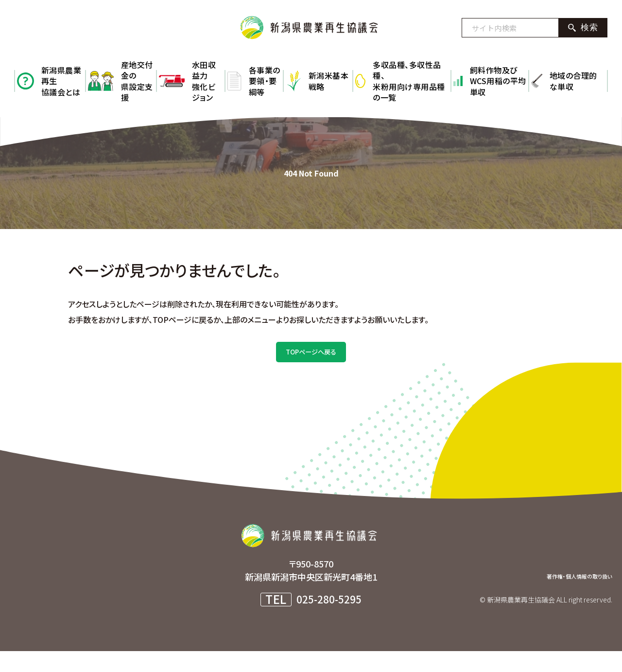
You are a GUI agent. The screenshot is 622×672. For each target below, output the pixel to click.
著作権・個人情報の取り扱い (559, 596)
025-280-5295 (329, 620)
